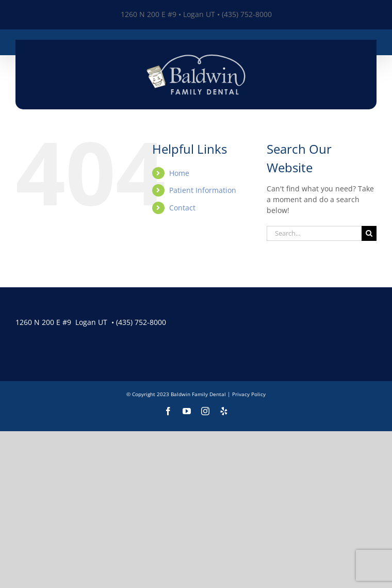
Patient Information (203, 190)
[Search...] (314, 233)
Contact (182, 208)
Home (179, 173)
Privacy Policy (249, 394)
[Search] (369, 233)
